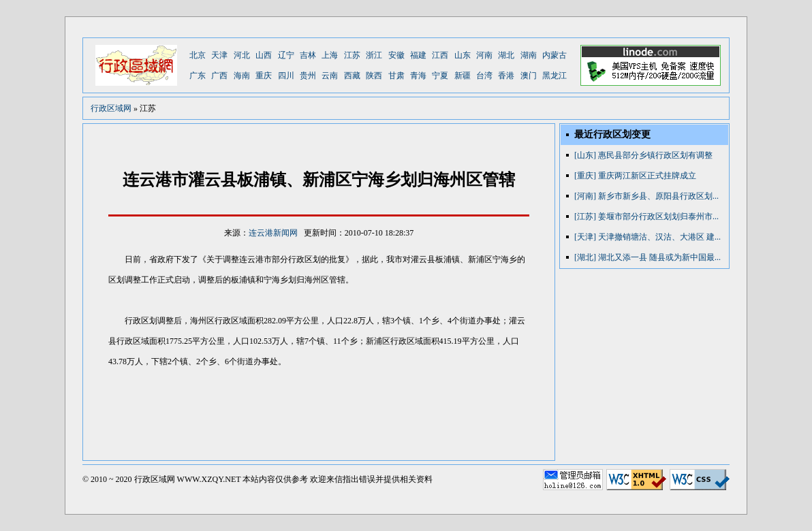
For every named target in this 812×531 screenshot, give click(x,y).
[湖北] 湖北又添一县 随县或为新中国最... (647, 257)
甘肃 (396, 76)
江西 (440, 55)
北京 (198, 55)
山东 (463, 55)
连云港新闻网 (273, 233)
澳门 (529, 76)
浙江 (374, 55)
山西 (264, 55)
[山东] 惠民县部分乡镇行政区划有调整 (643, 155)
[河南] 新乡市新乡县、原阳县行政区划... (646, 196)
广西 (219, 76)
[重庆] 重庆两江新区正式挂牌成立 (635, 176)
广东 (198, 76)
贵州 (308, 76)
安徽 (396, 55)
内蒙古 (555, 55)
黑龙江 (555, 76)
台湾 (484, 76)
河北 (242, 55)
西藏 (352, 76)
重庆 (264, 76)
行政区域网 (111, 108)
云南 (330, 76)
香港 (506, 76)
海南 (242, 76)
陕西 (374, 76)
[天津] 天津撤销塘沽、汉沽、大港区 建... (647, 237)
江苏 (352, 55)
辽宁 (286, 55)
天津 (219, 55)
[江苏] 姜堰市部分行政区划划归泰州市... (646, 216)
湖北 (506, 55)
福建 (418, 55)
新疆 (463, 76)
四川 (286, 76)
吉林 (308, 55)
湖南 (529, 55)
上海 (330, 55)
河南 (484, 55)
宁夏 (440, 76)
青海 (418, 76)
